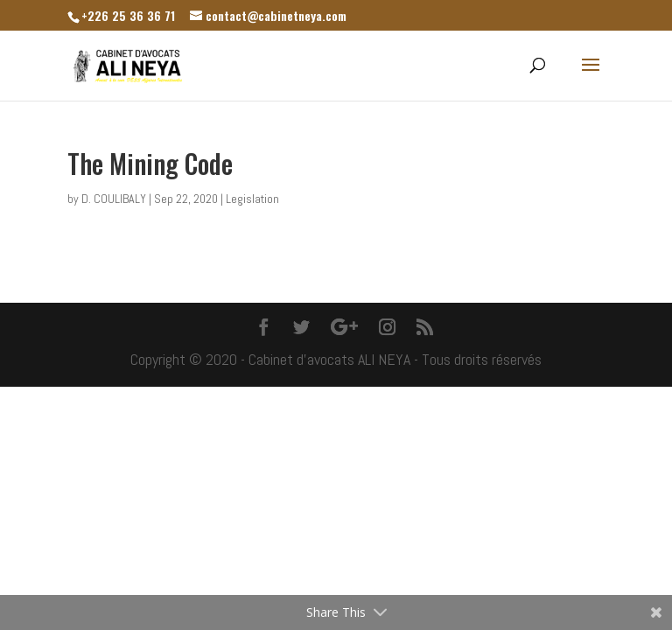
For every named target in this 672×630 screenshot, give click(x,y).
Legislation (252, 199)
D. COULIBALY (114, 199)
